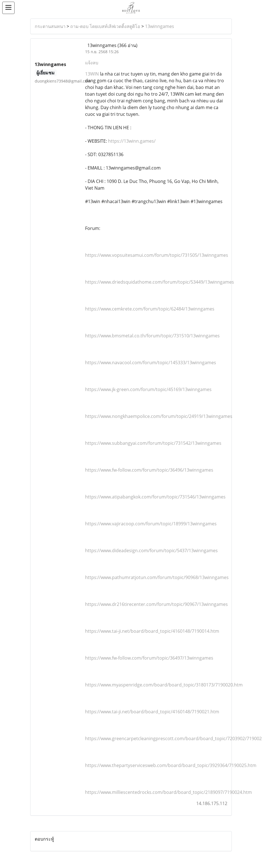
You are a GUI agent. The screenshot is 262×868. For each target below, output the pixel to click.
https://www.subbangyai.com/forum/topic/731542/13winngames (153, 443)
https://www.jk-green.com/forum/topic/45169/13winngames (148, 389)
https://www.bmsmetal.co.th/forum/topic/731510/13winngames (152, 336)
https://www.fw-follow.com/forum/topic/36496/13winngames (149, 470)
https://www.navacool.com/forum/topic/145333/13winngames (151, 363)
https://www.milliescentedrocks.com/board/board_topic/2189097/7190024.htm (169, 792)
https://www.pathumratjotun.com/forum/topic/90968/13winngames (157, 577)
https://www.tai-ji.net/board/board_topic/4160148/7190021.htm (152, 712)
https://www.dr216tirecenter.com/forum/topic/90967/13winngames (156, 604)
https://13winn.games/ (131, 141)
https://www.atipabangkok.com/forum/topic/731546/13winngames (155, 497)
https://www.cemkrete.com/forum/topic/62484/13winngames (150, 309)
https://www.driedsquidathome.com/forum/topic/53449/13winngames (160, 282)
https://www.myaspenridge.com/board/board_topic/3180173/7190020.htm (164, 685)
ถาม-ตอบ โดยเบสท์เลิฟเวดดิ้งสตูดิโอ (105, 26)
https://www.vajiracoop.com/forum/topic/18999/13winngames (151, 524)
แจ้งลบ (92, 63)
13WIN (92, 74)
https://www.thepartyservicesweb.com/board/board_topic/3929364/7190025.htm (171, 765)
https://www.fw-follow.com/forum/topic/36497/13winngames (149, 658)
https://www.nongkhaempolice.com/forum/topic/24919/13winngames (159, 416)
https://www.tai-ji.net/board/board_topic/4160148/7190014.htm (152, 631)
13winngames (160, 26)
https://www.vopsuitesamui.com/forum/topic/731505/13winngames (157, 255)
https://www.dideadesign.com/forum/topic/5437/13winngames (151, 551)
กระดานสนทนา (50, 26)
